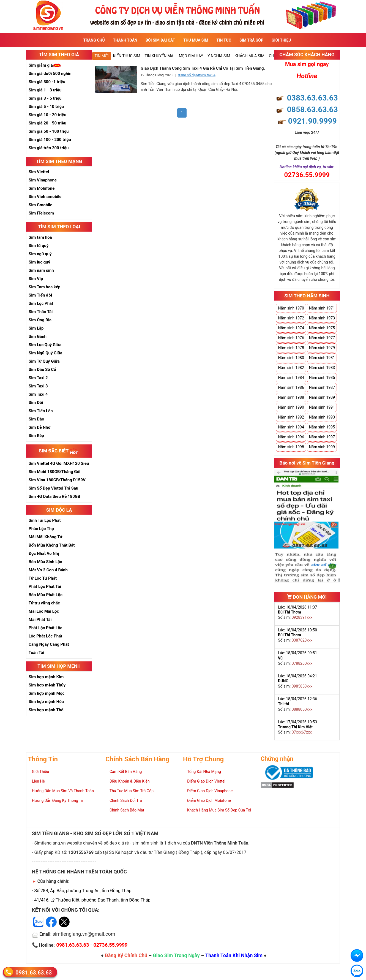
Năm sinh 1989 (322, 397)
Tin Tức (224, 40)
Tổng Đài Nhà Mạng (204, 772)
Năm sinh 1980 (291, 358)
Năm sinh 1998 (291, 447)
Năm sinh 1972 (291, 318)
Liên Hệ (38, 781)
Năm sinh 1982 (291, 368)
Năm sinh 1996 (291, 437)
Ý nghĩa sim (219, 56)
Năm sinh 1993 (322, 417)
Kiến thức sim (127, 56)
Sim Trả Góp (251, 40)
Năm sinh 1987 (322, 387)
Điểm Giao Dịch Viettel (206, 781)
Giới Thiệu (281, 40)
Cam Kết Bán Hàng (126, 772)
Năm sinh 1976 (291, 338)
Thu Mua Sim (196, 40)
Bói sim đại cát (160, 40)
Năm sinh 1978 (291, 348)
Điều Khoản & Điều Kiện (130, 781)
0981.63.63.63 (34, 972)
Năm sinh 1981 (322, 358)
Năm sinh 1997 (322, 437)
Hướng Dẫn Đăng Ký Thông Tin (58, 800)
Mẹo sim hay (191, 56)
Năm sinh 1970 (291, 308)
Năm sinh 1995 (322, 427)
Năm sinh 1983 (322, 368)
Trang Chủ (94, 40)
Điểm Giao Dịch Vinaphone (210, 791)
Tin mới (101, 56)
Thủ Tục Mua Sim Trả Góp (132, 791)
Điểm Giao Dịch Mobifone (209, 800)
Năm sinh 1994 (291, 427)
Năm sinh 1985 (322, 378)
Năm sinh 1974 (291, 328)
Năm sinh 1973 (322, 318)
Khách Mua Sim (249, 56)
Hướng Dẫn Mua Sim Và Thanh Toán (63, 791)
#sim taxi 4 (207, 75)
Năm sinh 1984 (291, 378)
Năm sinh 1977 (322, 338)
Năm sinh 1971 (322, 308)
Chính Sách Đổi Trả (126, 800)
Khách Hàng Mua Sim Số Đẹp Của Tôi (219, 810)
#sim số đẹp (188, 75)
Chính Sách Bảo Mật (127, 810)
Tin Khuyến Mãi (159, 56)
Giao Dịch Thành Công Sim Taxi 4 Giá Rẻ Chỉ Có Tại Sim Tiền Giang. (203, 68)
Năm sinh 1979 (322, 348)
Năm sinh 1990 (291, 407)
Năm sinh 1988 (291, 397)
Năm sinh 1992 (291, 417)
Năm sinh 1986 (291, 387)
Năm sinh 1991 (322, 407)
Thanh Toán (125, 40)
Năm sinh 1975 (322, 328)
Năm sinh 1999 (322, 447)
